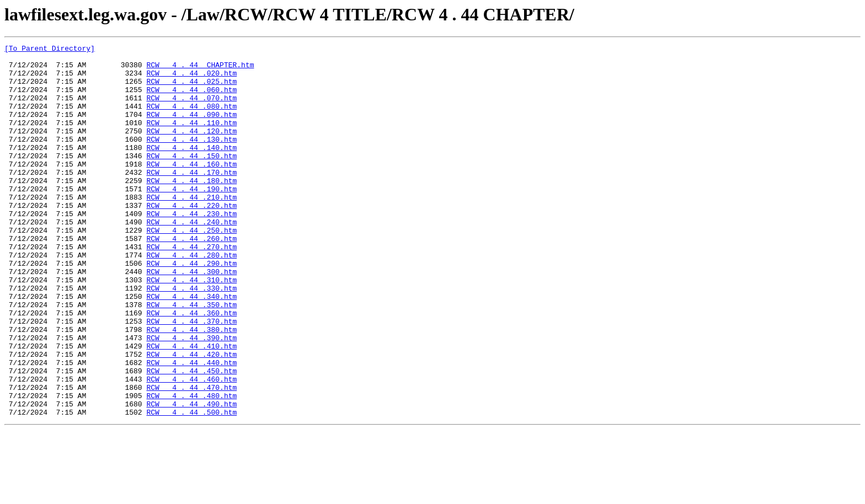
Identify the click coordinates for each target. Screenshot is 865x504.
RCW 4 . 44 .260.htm (191, 278)
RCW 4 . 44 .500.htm (191, 486)
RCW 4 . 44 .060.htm (191, 99)
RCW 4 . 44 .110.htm (191, 139)
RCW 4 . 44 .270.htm (191, 288)
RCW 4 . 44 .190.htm (191, 218)
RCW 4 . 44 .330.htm (191, 337)
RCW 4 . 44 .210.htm (191, 228)
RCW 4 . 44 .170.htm (191, 199)
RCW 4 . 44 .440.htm (191, 427)
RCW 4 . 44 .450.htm (191, 437)
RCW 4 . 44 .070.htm (191, 109)
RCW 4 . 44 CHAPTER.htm (200, 69)
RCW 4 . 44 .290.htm (191, 308)
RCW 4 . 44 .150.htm (191, 179)
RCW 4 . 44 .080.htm (191, 119)
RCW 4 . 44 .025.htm (191, 89)
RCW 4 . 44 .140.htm (191, 169)
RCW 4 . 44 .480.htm (191, 467)
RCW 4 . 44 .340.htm (191, 347)
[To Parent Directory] (50, 50)
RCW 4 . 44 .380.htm (191, 387)
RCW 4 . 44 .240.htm (191, 258)
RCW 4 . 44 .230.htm (191, 248)
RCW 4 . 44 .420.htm (191, 417)
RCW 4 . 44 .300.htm (191, 318)
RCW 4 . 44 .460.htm (191, 447)
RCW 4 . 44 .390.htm (191, 397)
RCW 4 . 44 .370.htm (191, 377)
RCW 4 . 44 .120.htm (191, 149)
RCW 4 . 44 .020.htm (191, 79)
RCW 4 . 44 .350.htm (191, 357)
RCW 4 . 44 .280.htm (191, 298)
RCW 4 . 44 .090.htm (191, 129)
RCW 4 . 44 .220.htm (191, 238)
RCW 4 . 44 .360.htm (191, 367)
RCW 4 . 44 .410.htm (191, 407)
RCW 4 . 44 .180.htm (191, 208)
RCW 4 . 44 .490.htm (191, 476)
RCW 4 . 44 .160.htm (191, 189)
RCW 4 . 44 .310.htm (191, 328)
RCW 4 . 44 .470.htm (191, 457)
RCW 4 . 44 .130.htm (191, 159)
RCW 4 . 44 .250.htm (191, 268)
